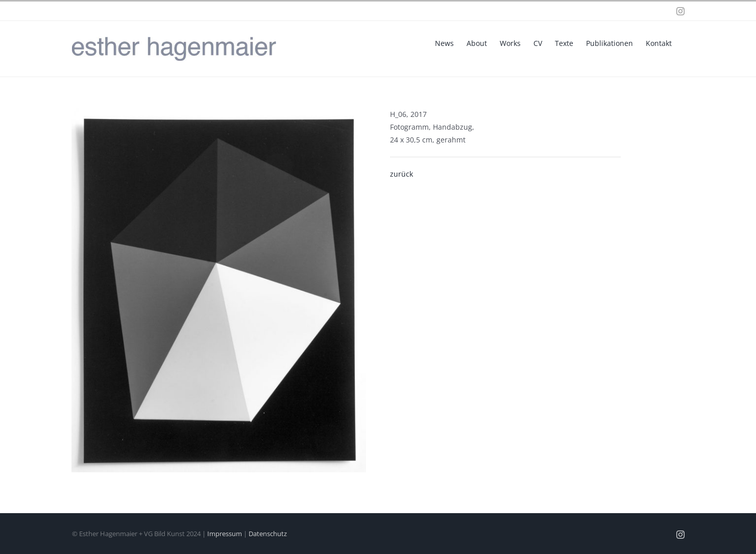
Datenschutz (268, 534)
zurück (401, 174)
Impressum (225, 534)
